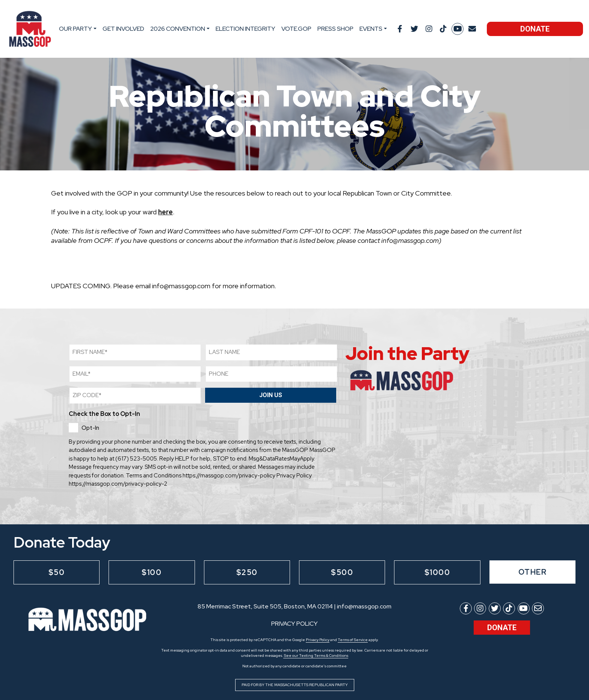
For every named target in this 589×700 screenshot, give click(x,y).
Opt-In (90, 428)
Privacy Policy (318, 640)
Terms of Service (353, 640)
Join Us (271, 395)
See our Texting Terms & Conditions (316, 656)
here (165, 212)
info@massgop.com (364, 606)
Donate (535, 29)
